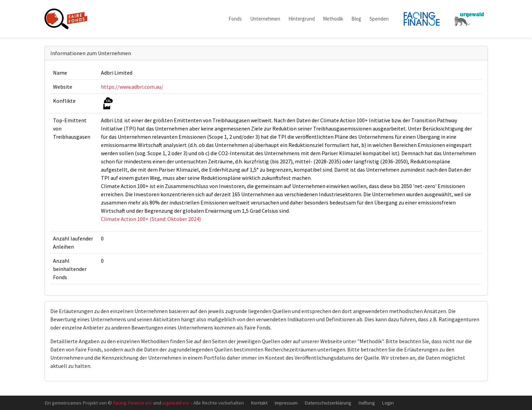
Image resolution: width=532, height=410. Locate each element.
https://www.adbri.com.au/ (132, 87)
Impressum (286, 403)
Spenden (379, 19)
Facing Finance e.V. (133, 403)
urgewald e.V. (176, 403)
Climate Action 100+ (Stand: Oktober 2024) (151, 219)
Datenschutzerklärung (328, 403)
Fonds (235, 19)
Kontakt (259, 403)
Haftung (367, 403)
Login (388, 403)
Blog (356, 19)
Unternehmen (265, 19)
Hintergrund (302, 19)
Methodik (333, 19)
